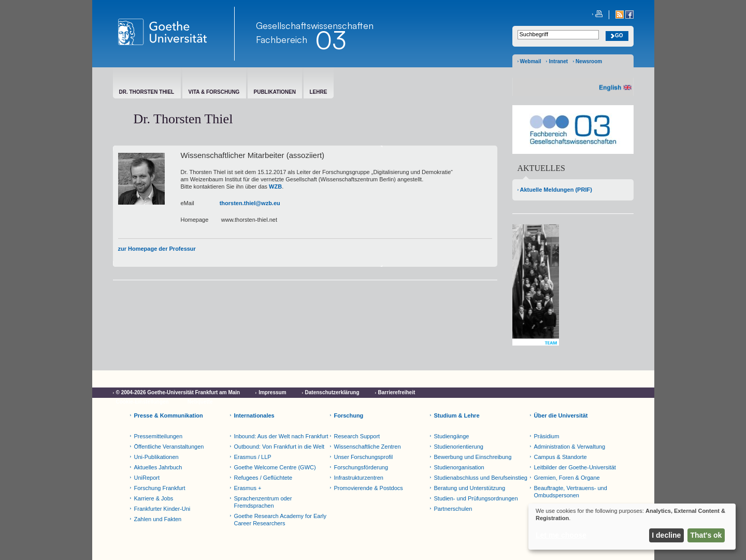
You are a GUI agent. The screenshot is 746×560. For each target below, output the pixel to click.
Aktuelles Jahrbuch (158, 467)
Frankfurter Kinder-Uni (162, 509)
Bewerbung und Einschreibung (473, 457)
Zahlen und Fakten (158, 519)
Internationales (254, 415)
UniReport (147, 478)
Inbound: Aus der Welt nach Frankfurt (281, 436)
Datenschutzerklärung (332, 392)
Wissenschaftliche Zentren (368, 447)
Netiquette (200, 402)
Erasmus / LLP (253, 457)
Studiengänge (452, 436)
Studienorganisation (459, 467)
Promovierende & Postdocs (369, 488)
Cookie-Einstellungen (142, 402)
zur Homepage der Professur (157, 249)
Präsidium (547, 436)
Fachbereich (282, 39)
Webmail (531, 61)
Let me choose (561, 535)
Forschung (349, 415)
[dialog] (632, 527)
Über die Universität (561, 415)
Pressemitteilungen (159, 436)
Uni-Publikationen (156, 457)
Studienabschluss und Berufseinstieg (481, 478)
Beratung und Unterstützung (470, 488)
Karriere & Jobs (154, 498)
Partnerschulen (453, 509)
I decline (666, 535)
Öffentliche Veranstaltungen (169, 447)
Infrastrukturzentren (359, 478)
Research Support (357, 436)
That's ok (706, 535)
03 (331, 40)
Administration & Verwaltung (570, 447)
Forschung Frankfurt (160, 488)
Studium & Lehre (457, 415)
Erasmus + (248, 488)
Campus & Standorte (561, 457)
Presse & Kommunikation (169, 415)
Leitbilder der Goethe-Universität (575, 467)
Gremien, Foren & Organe (567, 478)
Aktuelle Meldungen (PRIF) (556, 190)
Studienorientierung (459, 447)
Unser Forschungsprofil (364, 457)
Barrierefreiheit (397, 392)
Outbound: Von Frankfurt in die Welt (279, 447)
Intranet (558, 61)
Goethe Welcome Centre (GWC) (275, 467)
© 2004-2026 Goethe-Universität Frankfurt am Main (178, 392)
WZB (275, 186)
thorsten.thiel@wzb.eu (250, 203)
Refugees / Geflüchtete (263, 478)
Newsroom (589, 61)
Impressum (272, 392)
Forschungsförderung (361, 467)
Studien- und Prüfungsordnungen (476, 498)
